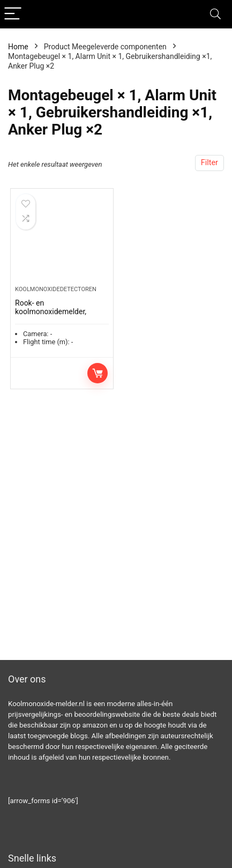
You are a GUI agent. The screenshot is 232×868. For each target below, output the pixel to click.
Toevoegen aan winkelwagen (98, 373)
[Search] (215, 14)
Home (18, 47)
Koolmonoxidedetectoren (56, 289)
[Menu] (13, 14)
